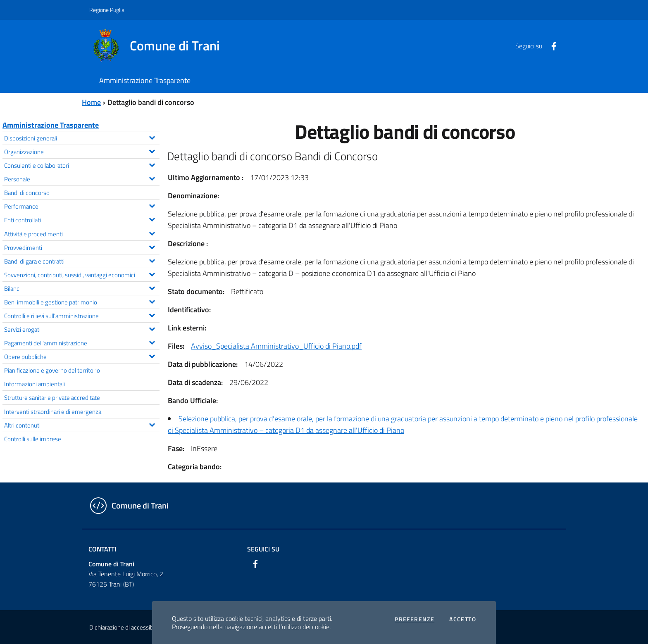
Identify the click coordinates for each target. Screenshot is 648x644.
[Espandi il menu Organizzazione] (152, 150)
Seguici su (263, 549)
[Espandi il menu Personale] (152, 178)
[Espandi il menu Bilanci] (152, 287)
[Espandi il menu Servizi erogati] (152, 328)
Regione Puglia (107, 10)
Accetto (463, 619)
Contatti (102, 549)
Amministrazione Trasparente (51, 125)
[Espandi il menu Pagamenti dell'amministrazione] (152, 342)
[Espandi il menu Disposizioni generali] (152, 137)
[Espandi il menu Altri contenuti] (152, 424)
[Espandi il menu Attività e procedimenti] (152, 233)
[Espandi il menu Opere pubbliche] (152, 355)
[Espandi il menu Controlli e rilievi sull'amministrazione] (152, 314)
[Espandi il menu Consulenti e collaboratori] (152, 164)
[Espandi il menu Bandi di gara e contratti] (152, 260)
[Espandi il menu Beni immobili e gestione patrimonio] (152, 301)
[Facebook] (550, 45)
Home (91, 102)
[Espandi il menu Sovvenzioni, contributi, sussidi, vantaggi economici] (152, 273)
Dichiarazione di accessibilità (126, 627)
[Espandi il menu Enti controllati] (152, 219)
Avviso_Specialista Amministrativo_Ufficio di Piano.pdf (276, 346)
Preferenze (415, 619)
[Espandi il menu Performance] (152, 205)
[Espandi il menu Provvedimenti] (152, 246)
